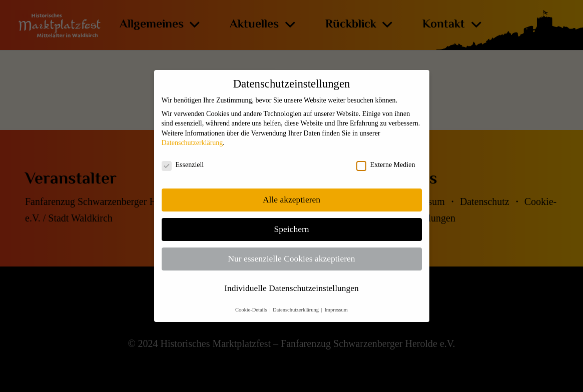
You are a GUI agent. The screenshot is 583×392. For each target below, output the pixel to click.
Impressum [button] (336, 310)
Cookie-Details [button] (252, 310)
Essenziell (183, 165)
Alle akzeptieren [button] (291, 199)
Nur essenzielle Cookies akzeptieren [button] (291, 258)
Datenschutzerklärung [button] (297, 310)
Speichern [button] (292, 229)
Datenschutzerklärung (192, 143)
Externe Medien (386, 165)
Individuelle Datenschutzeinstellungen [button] (291, 288)
